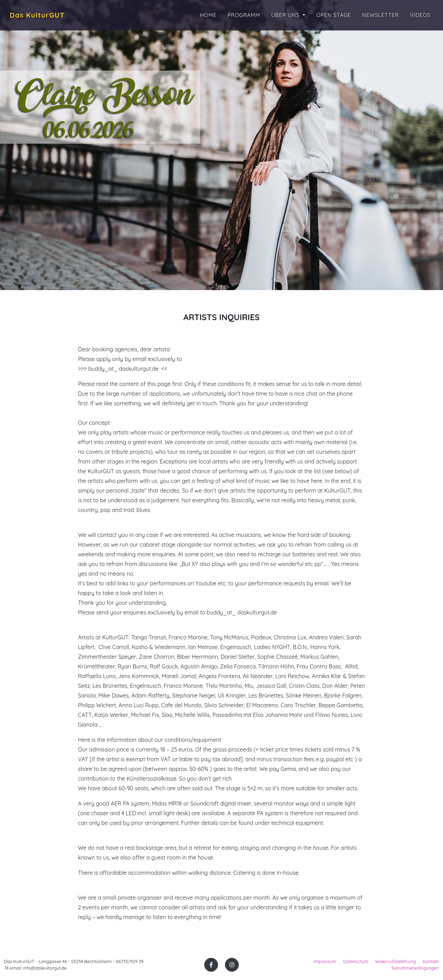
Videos (420, 16)
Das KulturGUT (42, 16)
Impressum (325, 961)
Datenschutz (356, 961)
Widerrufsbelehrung (396, 961)
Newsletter (381, 16)
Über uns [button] (286, 16)
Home (208, 16)
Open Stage (334, 16)
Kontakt (431, 961)
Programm (244, 16)
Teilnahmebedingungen (415, 968)
